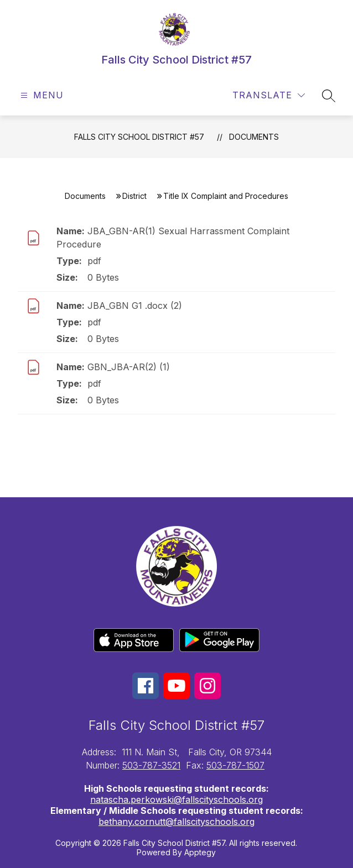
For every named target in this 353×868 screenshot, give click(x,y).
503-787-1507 (235, 765)
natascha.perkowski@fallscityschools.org (176, 799)
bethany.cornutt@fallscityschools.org (176, 822)
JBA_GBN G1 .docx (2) (135, 306)
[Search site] (329, 96)
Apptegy (200, 852)
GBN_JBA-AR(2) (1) (129, 367)
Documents (254, 137)
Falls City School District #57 (139, 137)
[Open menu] (41, 95)
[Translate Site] (269, 95)
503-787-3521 (151, 765)
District (134, 196)
